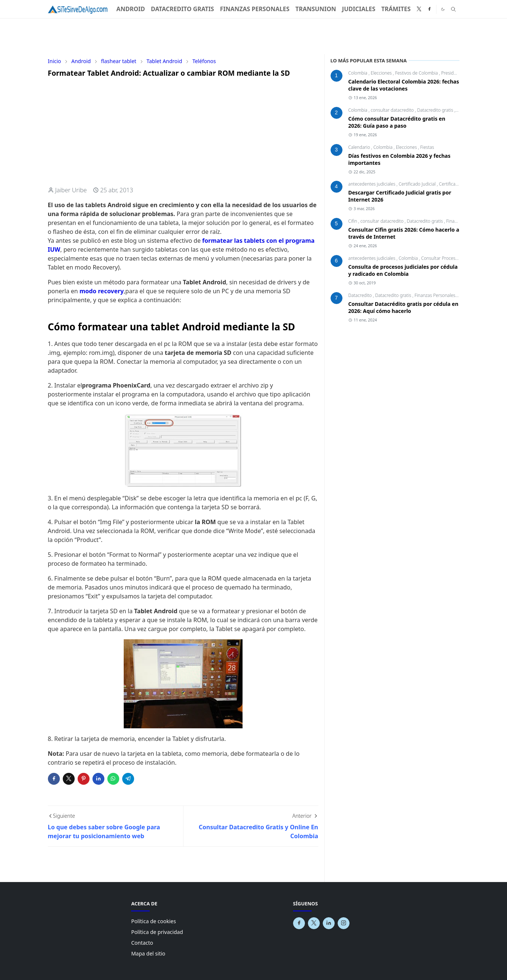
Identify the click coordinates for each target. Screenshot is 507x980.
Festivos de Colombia (417, 73)
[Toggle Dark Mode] (443, 9)
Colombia (359, 73)
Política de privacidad (157, 932)
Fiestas (427, 147)
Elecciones (382, 73)
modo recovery (102, 291)
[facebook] (429, 9)
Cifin (353, 221)
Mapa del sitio (148, 953)
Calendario (360, 147)
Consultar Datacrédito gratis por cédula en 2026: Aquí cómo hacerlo (403, 307)
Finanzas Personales (435, 295)
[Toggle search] (454, 9)
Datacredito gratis (436, 110)
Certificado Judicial (418, 184)
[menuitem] (131, 9)
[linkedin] (329, 923)
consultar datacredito (393, 110)
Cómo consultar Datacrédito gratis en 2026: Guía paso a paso (397, 122)
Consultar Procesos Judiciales (451, 258)
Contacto (142, 943)
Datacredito (361, 295)
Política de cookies (154, 921)
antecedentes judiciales (373, 184)
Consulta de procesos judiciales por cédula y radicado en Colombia (403, 270)
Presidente (452, 73)
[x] (419, 9)
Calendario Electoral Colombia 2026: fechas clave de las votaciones (404, 85)
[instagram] (344, 923)
